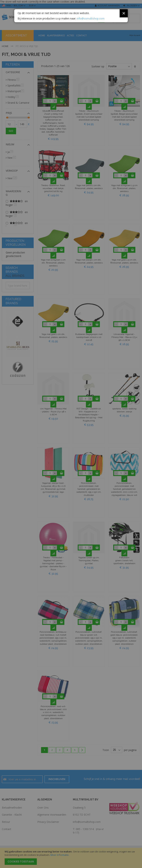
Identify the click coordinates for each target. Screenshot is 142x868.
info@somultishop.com (91, 18)
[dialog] (71, 434)
